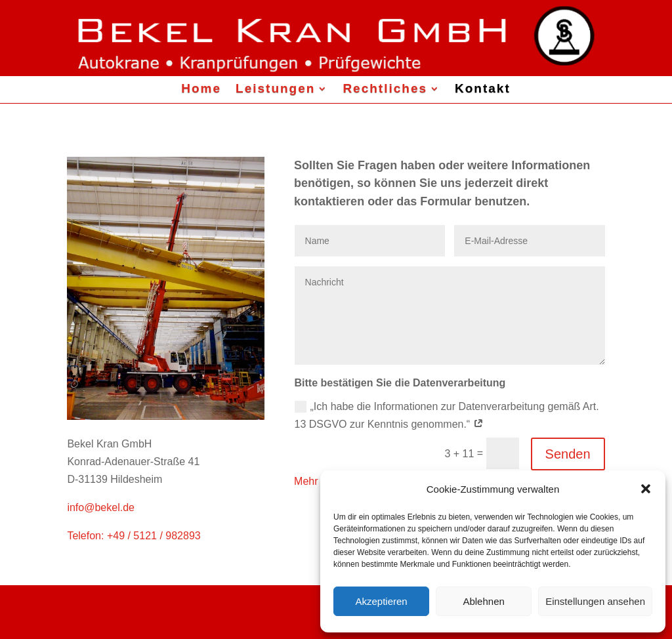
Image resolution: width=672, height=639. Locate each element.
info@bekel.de (101, 507)
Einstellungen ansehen (595, 601)
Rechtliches (385, 88)
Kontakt (483, 88)
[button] (646, 489)
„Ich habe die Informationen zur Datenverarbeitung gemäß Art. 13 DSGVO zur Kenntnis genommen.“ (447, 415)
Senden (568, 454)
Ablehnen (483, 601)
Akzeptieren (381, 601)
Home (201, 88)
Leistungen (275, 88)
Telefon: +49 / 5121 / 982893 (134, 536)
